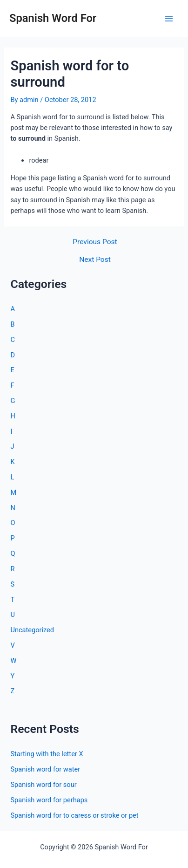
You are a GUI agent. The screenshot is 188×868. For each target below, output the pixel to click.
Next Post (95, 260)
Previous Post (95, 242)
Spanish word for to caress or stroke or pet (74, 815)
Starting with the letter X (47, 754)
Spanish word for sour (43, 785)
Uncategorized (32, 630)
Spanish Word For (53, 18)
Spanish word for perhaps (49, 800)
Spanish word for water (45, 769)
